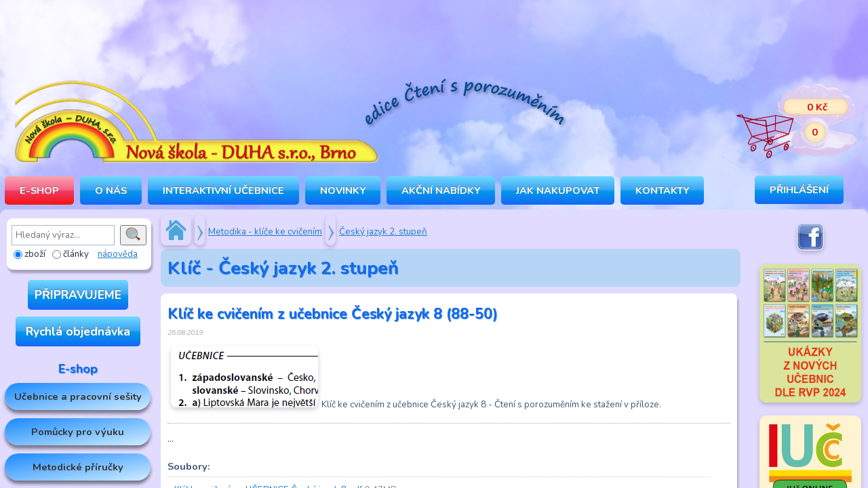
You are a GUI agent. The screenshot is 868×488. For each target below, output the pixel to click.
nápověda (118, 254)
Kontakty (662, 190)
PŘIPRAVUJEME (78, 295)
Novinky (343, 190)
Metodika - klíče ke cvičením (265, 232)
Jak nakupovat (558, 190)
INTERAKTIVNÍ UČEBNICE (223, 190)
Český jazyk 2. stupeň (383, 232)
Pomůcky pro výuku (78, 432)
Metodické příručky (78, 467)
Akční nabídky (441, 190)
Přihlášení (799, 190)
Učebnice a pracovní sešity (78, 396)
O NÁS (111, 190)
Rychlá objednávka (78, 331)
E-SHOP (39, 190)
